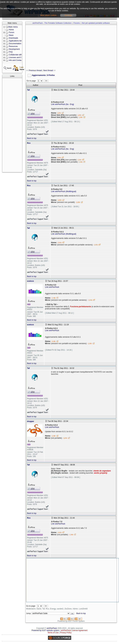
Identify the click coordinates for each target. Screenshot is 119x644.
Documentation (15, 44)
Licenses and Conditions (19, 57)
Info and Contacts (16, 60)
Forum (12, 32)
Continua (68, 15)
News (11, 35)
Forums (77, 23)
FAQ (11, 52)
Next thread (48, 70)
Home (11, 30)
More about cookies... (49, 15)
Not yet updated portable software (96, 23)
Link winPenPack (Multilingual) (64, 191)
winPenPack (52, 628)
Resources (13, 46)
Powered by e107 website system (45, 630)
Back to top (32, 138)
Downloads (13, 38)
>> (46, 81)
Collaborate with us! (17, 55)
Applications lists (16, 41)
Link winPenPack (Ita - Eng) (63, 104)
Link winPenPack (52, 287)
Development (14, 49)
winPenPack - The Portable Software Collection (52, 23)
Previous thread (35, 70)
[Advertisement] (12, 125)
